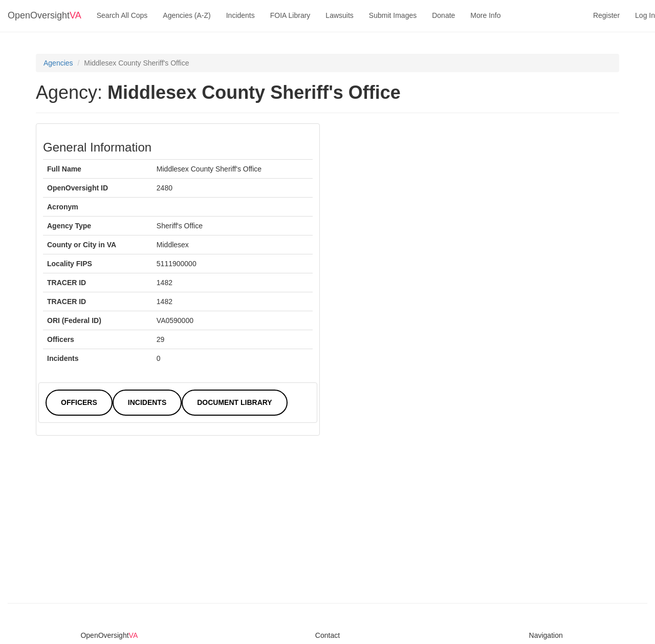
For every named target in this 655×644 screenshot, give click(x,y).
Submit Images (393, 15)
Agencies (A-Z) (187, 15)
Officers (79, 402)
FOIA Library (290, 15)
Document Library (234, 402)
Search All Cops (122, 15)
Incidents (241, 15)
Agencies (58, 63)
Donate (443, 15)
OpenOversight (45, 15)
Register (606, 15)
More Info (485, 15)
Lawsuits (339, 15)
